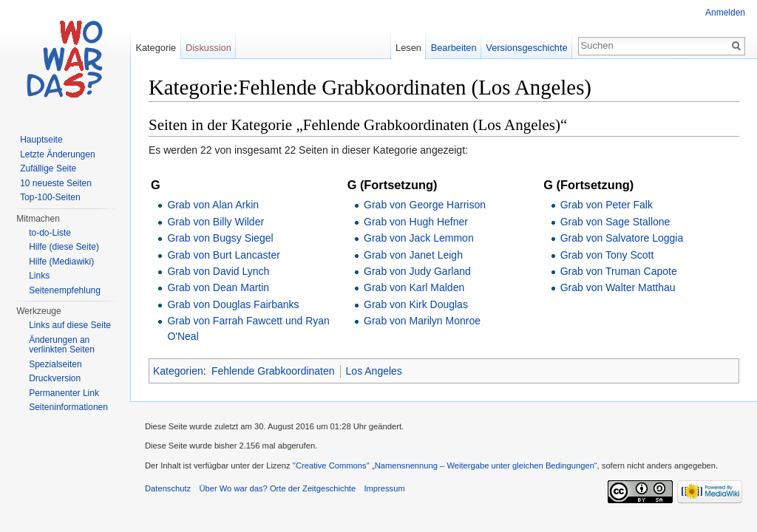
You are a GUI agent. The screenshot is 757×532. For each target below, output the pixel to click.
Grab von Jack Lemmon (419, 238)
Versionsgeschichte (526, 48)
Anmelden (725, 13)
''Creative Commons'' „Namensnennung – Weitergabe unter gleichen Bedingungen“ (445, 465)
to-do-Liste (50, 233)
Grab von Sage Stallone (615, 222)
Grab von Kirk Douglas (416, 304)
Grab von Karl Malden (414, 287)
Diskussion (208, 48)
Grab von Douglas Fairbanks (233, 304)
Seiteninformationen (68, 407)
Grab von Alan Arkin (213, 205)
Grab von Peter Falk (607, 205)
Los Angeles (374, 371)
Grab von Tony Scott (607, 255)
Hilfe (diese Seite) (64, 247)
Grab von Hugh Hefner (416, 222)
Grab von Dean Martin (218, 287)
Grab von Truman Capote (619, 271)
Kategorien (178, 371)
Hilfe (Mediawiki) (61, 262)
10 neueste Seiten (56, 183)
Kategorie (156, 48)
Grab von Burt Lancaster (224, 255)
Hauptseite (41, 140)
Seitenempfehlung (65, 290)
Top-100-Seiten (50, 197)
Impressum (384, 488)
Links (39, 276)
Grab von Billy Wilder (215, 222)
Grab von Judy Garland (417, 271)
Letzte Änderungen (57, 154)
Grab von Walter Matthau (618, 287)
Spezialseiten (55, 364)
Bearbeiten (454, 48)
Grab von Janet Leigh (413, 255)
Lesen (408, 48)
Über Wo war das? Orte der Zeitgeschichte (277, 488)
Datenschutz (168, 488)
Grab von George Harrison (425, 205)
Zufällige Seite (48, 168)
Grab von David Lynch (218, 271)
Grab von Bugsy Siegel (220, 238)
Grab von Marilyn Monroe (422, 321)
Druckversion (55, 378)
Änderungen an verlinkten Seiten (62, 345)
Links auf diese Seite (70, 325)
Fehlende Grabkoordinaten (273, 371)
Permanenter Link (64, 393)
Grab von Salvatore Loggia (622, 238)
